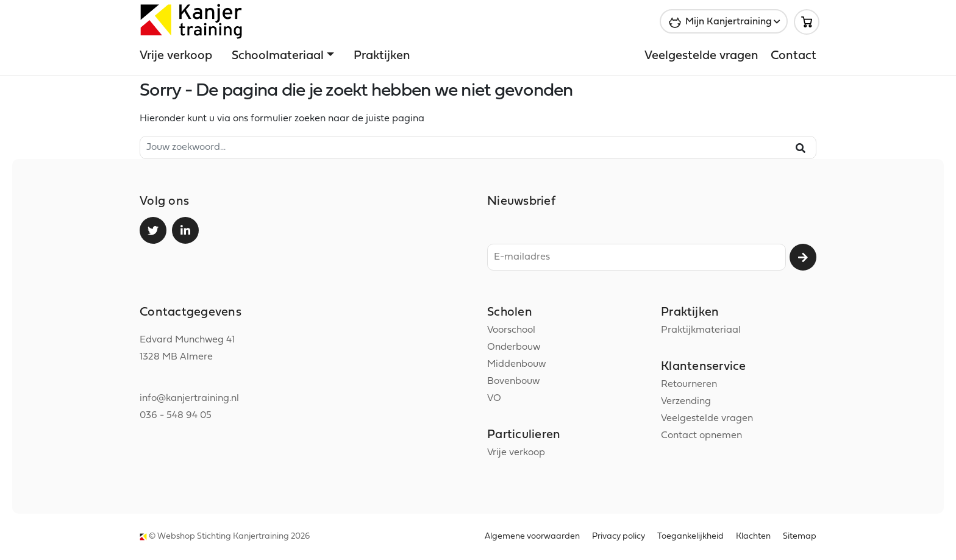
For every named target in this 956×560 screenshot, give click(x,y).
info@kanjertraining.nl (189, 399)
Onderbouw (514, 347)
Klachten (753, 537)
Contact (794, 56)
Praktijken (382, 56)
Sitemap (800, 537)
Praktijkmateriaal (701, 330)
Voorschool (511, 330)
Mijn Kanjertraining (729, 22)
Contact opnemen (701, 436)
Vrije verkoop (176, 56)
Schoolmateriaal (278, 56)
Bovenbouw (513, 381)
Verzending (686, 402)
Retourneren (689, 385)
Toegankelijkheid (690, 537)
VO (494, 399)
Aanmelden (803, 257)
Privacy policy (619, 537)
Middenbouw (516, 364)
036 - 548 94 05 (176, 416)
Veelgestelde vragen (701, 56)
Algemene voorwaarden (532, 537)
